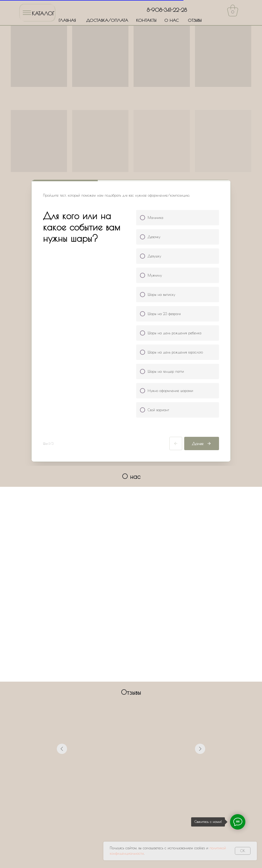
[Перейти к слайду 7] (145, 696)
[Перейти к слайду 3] (126, 696)
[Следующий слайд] (200, 647)
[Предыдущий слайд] (62, 647)
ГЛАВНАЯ (67, 20)
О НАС (171, 20)
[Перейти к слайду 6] (140, 696)
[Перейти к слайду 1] (117, 696)
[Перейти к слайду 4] (131, 696)
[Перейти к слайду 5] (136, 696)
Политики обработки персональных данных (161, 794)
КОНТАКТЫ (146, 20)
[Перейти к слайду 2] (122, 696)
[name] (131, 748)
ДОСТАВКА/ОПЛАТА (107, 20)
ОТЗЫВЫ (195, 20)
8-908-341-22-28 (167, 10)
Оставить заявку (131, 810)
